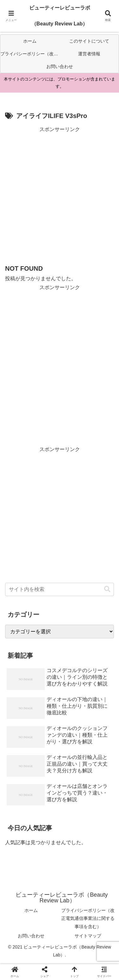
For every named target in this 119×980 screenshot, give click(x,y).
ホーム (31, 910)
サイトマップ (88, 936)
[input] (60, 589)
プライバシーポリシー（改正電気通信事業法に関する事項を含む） (88, 918)
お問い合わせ (31, 936)
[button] (107, 589)
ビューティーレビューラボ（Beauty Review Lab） (60, 16)
